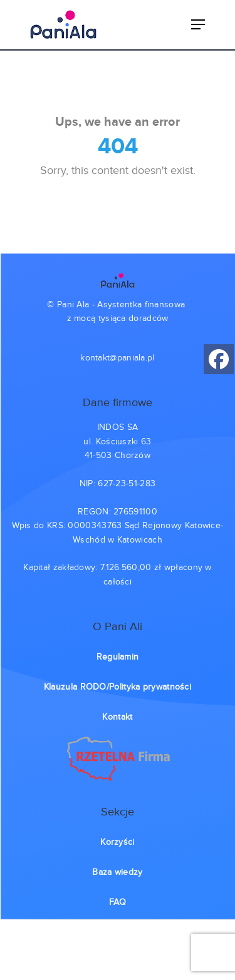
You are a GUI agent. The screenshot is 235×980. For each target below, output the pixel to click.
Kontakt (117, 717)
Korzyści (117, 842)
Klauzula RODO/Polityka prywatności (118, 687)
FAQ (118, 902)
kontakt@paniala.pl (117, 358)
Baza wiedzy (117, 872)
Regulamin (118, 657)
